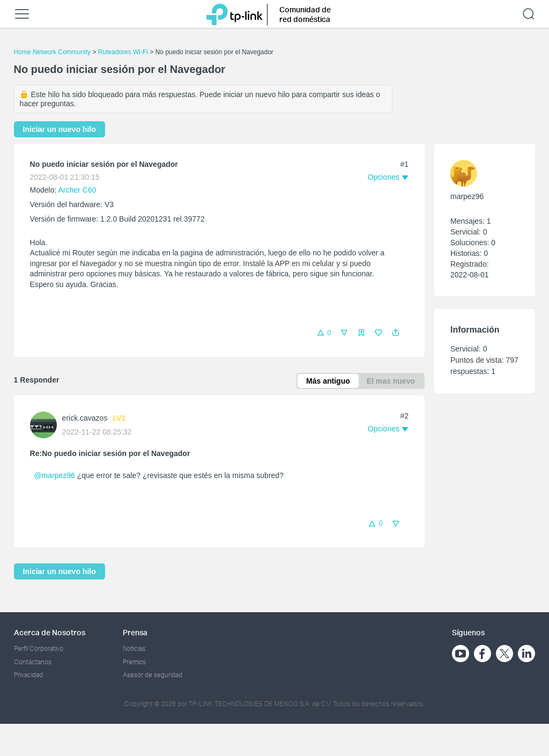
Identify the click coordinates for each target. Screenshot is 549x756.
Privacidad (28, 675)
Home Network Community (52, 52)
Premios (134, 662)
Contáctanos (33, 662)
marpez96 (467, 196)
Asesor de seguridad (153, 675)
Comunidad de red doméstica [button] (305, 14)
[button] (396, 333)
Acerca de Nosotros (50, 632)
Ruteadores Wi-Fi (123, 52)
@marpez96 (54, 475)
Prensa (135, 632)
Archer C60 (77, 190)
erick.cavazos (85, 418)
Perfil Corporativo (39, 648)
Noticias (134, 648)
